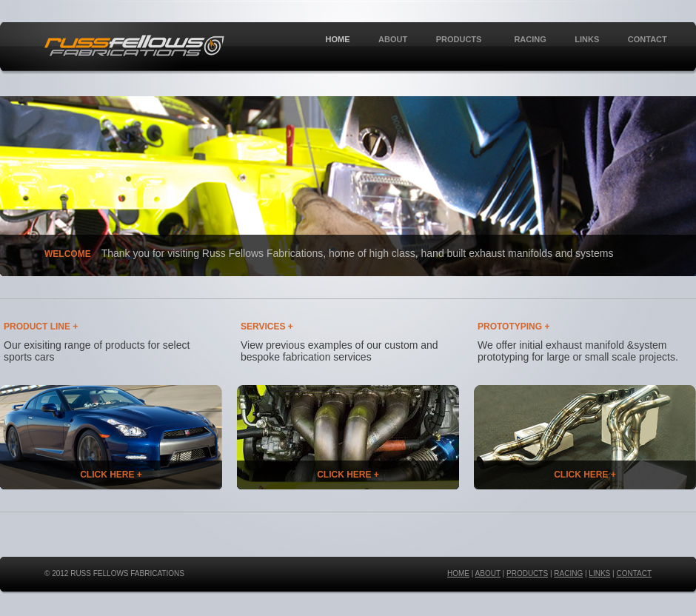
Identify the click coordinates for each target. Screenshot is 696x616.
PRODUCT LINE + (41, 327)
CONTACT (648, 39)
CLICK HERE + (111, 475)
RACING (530, 39)
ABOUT (393, 39)
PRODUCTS (457, 40)
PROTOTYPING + (513, 327)
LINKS (587, 39)
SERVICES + (267, 327)
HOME (338, 39)
